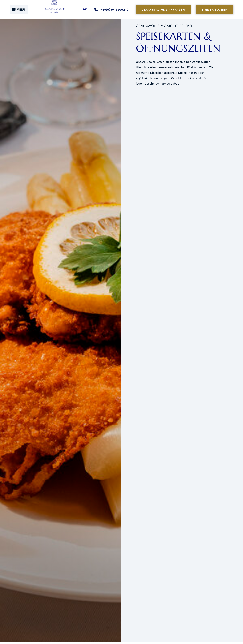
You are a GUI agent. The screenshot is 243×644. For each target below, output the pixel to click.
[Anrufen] (113, 10)
